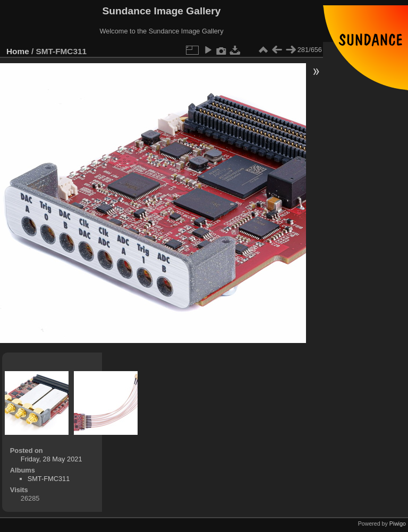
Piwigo (398, 524)
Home (18, 51)
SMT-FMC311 (49, 479)
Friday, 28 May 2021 (52, 459)
